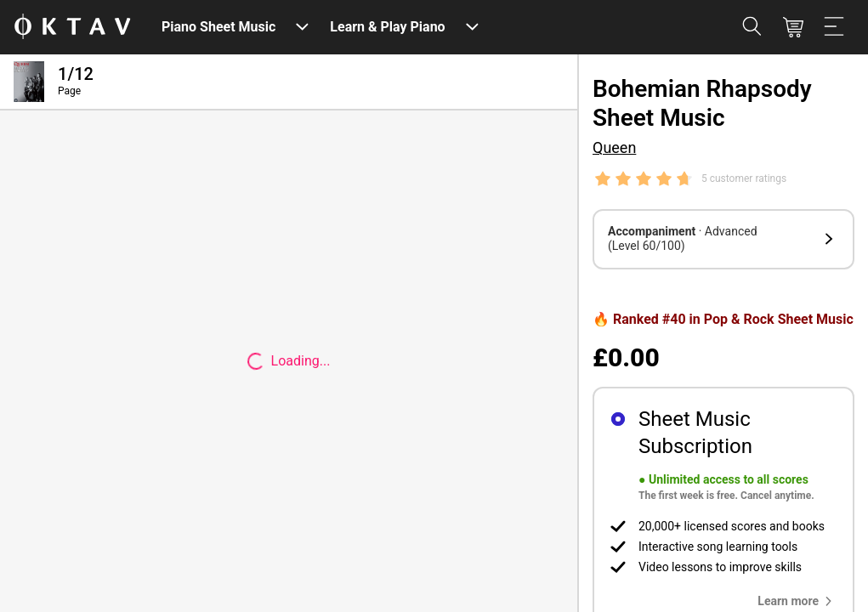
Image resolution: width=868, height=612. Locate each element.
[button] (723, 239)
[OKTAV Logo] (72, 28)
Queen (614, 147)
